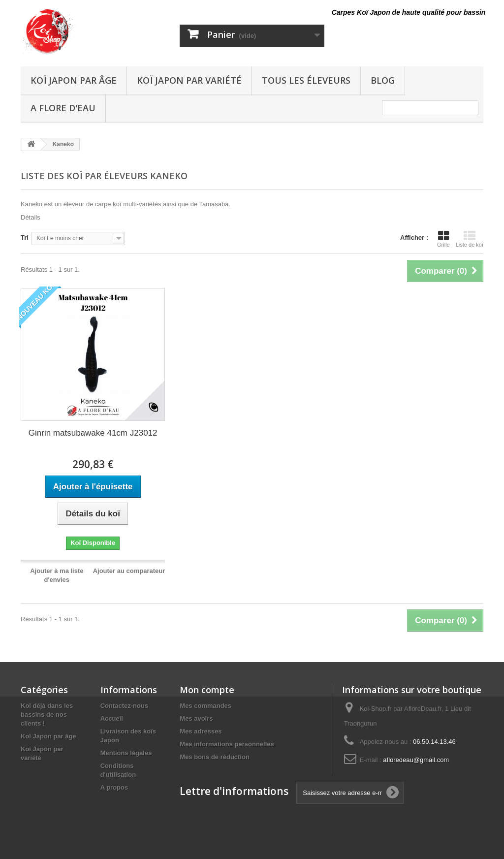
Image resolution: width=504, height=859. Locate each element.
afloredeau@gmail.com (416, 760)
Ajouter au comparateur (129, 571)
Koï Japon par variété (189, 80)
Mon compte (207, 690)
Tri (25, 238)
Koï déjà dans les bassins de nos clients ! (47, 715)
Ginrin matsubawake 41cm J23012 (93, 433)
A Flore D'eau (63, 108)
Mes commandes (205, 706)
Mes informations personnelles (227, 744)
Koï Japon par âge (74, 80)
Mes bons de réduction (215, 757)
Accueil (112, 718)
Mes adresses (201, 731)
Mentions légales (126, 753)
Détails (31, 217)
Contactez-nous (125, 706)
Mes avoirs (196, 718)
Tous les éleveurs (306, 80)
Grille (443, 239)
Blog (383, 80)
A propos (114, 787)
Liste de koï (470, 239)
